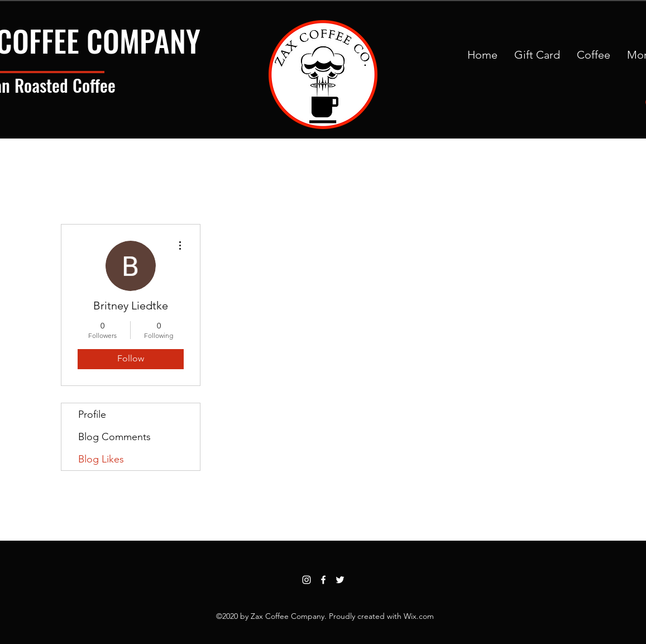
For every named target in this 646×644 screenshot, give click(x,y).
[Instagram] (307, 580)
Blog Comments (114, 437)
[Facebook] (323, 580)
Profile (92, 414)
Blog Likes (101, 459)
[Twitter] (340, 580)
